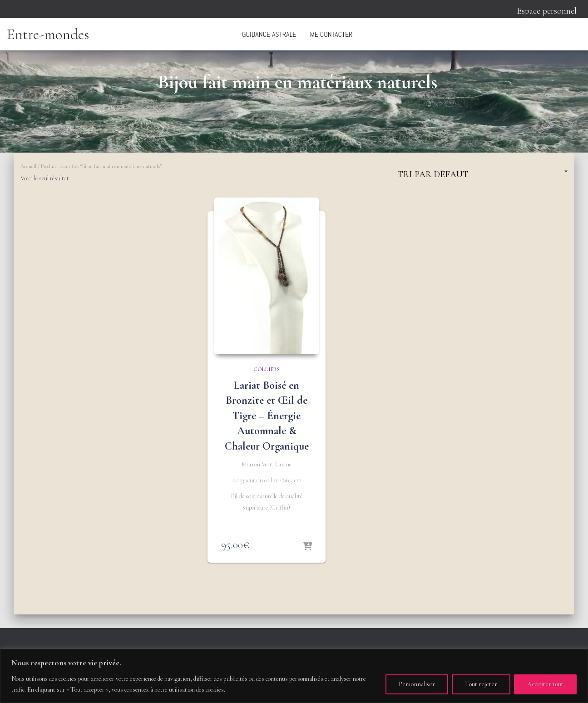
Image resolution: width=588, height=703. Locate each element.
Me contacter (331, 34)
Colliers (267, 369)
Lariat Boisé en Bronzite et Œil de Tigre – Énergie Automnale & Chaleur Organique (267, 416)
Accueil (28, 166)
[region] (294, 676)
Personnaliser (417, 684)
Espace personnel (547, 11)
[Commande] (482, 176)
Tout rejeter (481, 684)
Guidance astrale (269, 34)
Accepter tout (545, 684)
